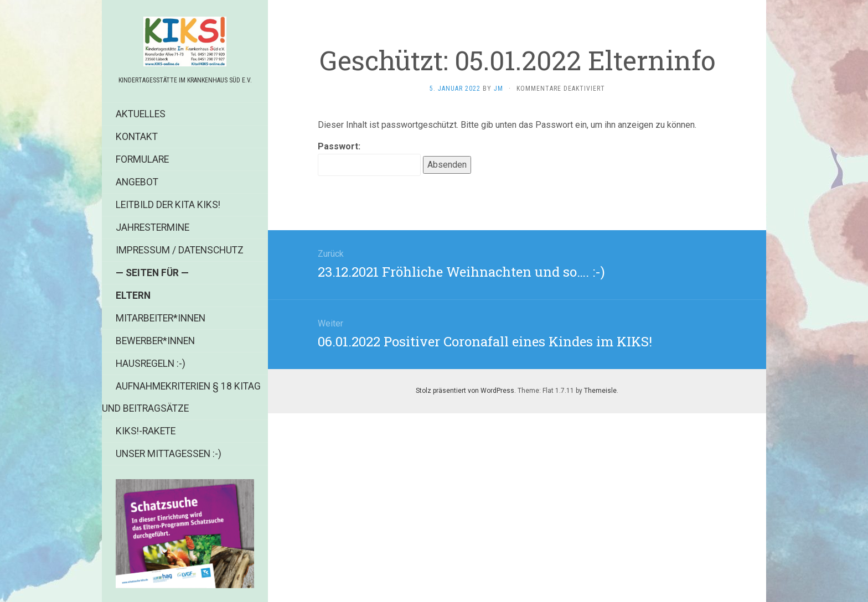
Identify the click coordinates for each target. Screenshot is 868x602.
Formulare (142, 159)
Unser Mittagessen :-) (169, 454)
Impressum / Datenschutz (180, 250)
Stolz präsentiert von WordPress (465, 391)
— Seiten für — (152, 273)
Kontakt (137, 137)
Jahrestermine (153, 227)
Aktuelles (141, 114)
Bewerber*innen (155, 341)
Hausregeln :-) (151, 364)
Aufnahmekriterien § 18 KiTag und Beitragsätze (181, 397)
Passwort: (369, 159)
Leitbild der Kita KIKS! (168, 205)
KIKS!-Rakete (146, 431)
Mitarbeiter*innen (161, 318)
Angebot (137, 182)
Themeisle (600, 391)
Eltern (133, 295)
